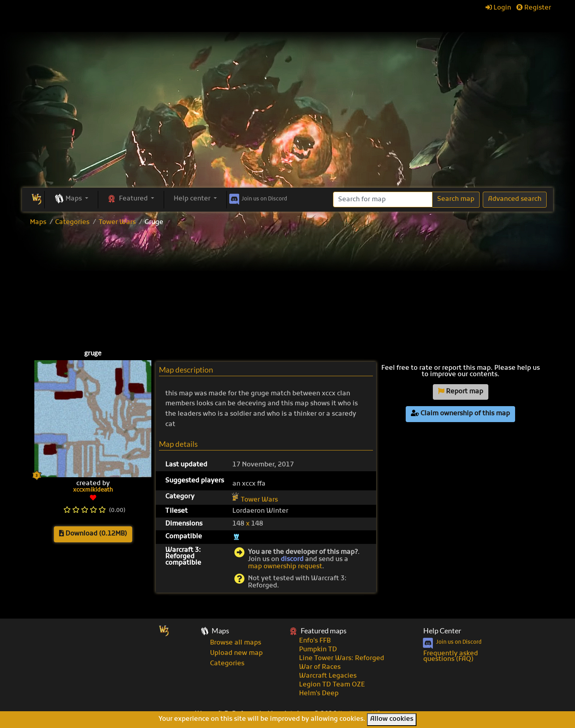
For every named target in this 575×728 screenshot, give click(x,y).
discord (292, 559)
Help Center (442, 631)
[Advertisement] (287, 128)
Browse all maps (236, 643)
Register (534, 8)
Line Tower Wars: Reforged (342, 659)
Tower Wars (117, 222)
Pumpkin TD (318, 650)
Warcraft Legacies (328, 676)
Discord (257, 198)
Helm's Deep (319, 694)
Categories (72, 222)
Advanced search (515, 199)
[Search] (383, 199)
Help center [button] (193, 199)
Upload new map (236, 653)
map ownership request (285, 567)
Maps (38, 222)
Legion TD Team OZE (332, 685)
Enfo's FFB (315, 641)
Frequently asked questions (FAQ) (451, 657)
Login (498, 8)
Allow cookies (392, 719)
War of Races (320, 667)
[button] (71, 199)
